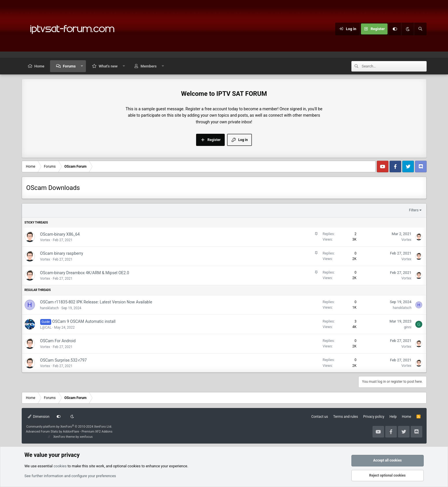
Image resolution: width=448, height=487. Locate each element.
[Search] (420, 29)
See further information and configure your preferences (70, 476)
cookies (60, 466)
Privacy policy (374, 417)
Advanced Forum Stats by (69, 432)
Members (149, 66)
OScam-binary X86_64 (60, 234)
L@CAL (46, 327)
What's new (108, 66)
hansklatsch (50, 308)
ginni (408, 327)
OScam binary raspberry (62, 253)
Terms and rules (346, 417)
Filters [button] (414, 210)
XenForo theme (64, 437)
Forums (69, 66)
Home (39, 66)
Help (393, 417)
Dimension (39, 417)
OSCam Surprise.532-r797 (63, 360)
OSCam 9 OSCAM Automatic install (84, 321)
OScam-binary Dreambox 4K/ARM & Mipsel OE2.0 (85, 273)
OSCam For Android (58, 341)
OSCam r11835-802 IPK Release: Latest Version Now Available (96, 302)
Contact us (320, 417)
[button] (82, 66)
